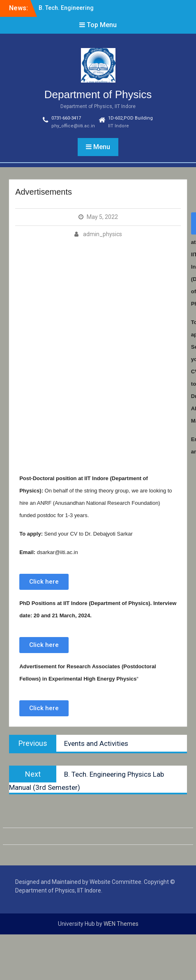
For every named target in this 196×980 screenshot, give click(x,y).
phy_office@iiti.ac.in (73, 126)
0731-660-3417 (66, 118)
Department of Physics (98, 94)
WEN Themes (121, 924)
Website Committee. (116, 882)
